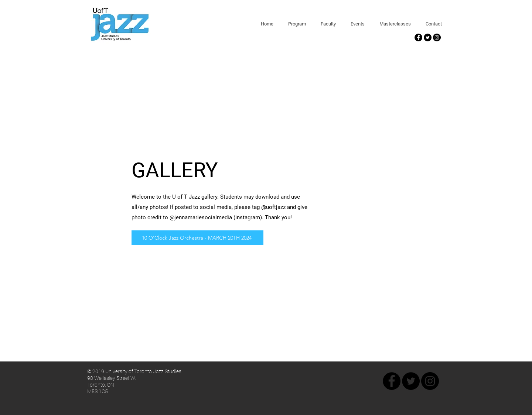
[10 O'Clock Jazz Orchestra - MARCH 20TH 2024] (197, 238)
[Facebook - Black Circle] (418, 37)
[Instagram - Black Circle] (437, 37)
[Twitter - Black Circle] (428, 37)
